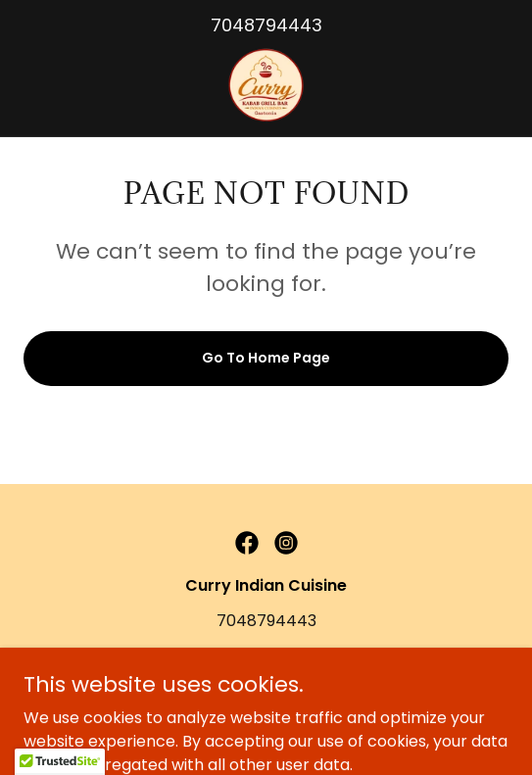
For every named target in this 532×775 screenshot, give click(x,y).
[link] (266, 85)
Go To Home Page (266, 358)
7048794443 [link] (266, 25)
